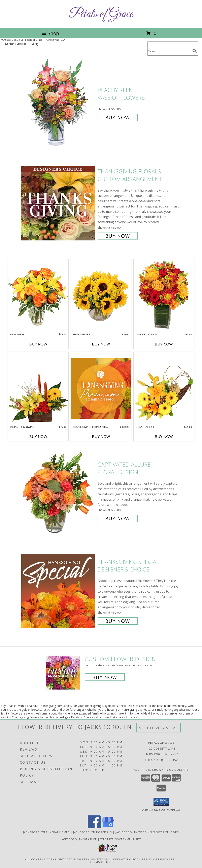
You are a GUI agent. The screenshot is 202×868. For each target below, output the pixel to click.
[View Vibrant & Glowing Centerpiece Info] (38, 388)
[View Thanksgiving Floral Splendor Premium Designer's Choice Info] (101, 388)
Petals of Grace (101, 14)
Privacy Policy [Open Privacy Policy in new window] (126, 859)
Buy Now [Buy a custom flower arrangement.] (105, 677)
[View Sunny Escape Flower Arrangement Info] (101, 296)
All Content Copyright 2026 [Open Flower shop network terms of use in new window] (49, 859)
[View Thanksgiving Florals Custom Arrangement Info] (58, 203)
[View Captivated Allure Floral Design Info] (58, 491)
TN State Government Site (121, 839)
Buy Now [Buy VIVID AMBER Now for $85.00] (38, 344)
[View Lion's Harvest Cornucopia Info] (164, 388)
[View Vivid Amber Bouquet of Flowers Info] (38, 296)
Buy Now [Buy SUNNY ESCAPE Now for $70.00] (101, 344)
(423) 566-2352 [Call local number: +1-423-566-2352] (167, 760)
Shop (50, 33)
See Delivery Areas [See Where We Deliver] (158, 728)
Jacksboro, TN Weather (79, 839)
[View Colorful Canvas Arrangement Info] (164, 296)
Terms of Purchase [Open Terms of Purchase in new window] (158, 859)
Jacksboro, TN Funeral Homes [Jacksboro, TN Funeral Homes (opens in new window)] (46, 832)
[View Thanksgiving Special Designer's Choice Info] (58, 591)
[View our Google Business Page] (108, 827)
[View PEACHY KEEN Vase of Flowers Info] (58, 103)
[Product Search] (169, 51)
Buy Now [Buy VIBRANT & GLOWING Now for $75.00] (38, 437)
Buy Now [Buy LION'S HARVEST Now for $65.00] (164, 437)
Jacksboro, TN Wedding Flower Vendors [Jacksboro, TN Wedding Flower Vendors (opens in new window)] (147, 832)
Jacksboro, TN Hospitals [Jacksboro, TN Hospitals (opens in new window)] (93, 832)
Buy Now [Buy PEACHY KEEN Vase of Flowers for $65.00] (118, 117)
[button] (161, 802)
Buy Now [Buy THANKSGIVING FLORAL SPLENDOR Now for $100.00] (101, 437)
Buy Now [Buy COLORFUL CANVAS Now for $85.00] (164, 344)
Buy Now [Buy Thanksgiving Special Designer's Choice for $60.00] (118, 621)
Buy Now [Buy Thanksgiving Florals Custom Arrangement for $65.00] (118, 236)
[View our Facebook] (94, 827)
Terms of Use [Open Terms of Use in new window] (101, 862)
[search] (195, 51)
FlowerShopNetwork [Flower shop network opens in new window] (91, 859)
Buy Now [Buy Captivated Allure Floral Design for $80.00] (118, 518)
